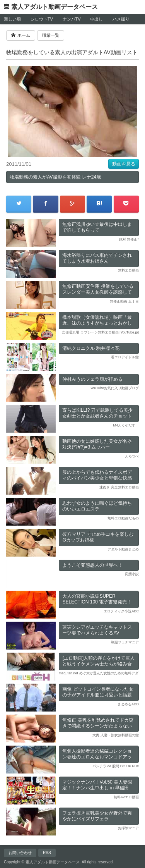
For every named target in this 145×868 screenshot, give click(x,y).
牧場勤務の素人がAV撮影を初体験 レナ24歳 (55, 177)
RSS (47, 853)
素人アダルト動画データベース (55, 7)
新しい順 (12, 19)
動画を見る (124, 164)
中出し (96, 19)
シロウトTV (42, 19)
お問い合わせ (20, 853)
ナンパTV (72, 19)
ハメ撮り (121, 19)
